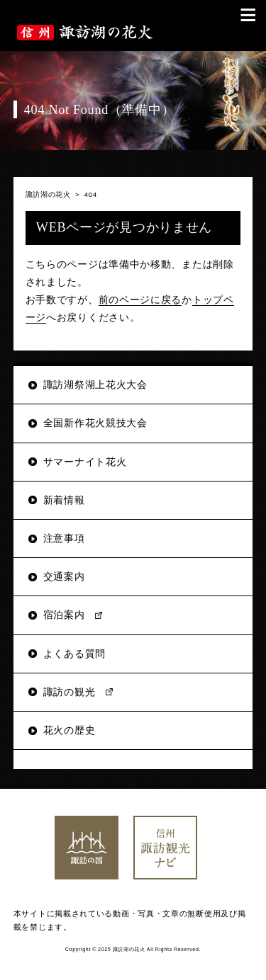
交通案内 (64, 576)
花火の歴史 (70, 730)
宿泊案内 (64, 615)
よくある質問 (74, 654)
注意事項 (64, 538)
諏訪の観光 (70, 692)
